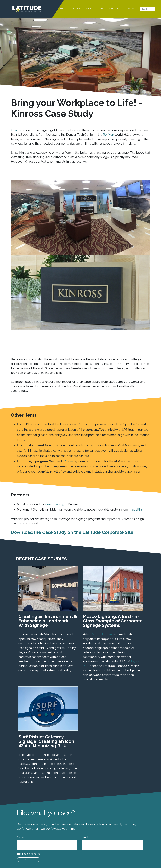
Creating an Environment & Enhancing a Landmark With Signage (48, 621)
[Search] (148, 9)
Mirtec (69, 461)
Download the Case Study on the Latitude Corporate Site (72, 532)
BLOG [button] (101, 9)
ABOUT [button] (89, 9)
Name (20, 837)
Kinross (16, 130)
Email (85, 837)
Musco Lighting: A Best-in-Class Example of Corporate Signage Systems (113, 621)
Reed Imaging (54, 504)
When (87, 634)
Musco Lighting (103, 634)
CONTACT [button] (132, 9)
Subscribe (29, 860)
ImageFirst (136, 509)
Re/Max (109, 135)
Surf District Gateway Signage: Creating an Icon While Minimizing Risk (46, 741)
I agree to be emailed (30, 854)
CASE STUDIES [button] (115, 9)
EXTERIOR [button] (76, 9)
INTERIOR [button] (61, 9)
